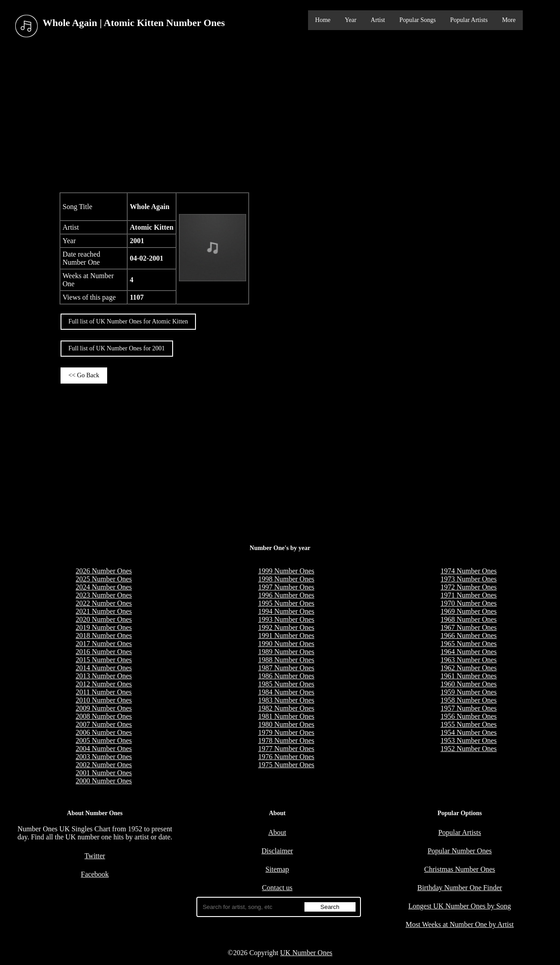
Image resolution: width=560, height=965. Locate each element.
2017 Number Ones (104, 644)
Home (323, 20)
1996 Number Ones (286, 595)
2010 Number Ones (104, 700)
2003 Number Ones (104, 757)
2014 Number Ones (104, 668)
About (277, 832)
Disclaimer (277, 851)
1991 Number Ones (286, 635)
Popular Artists (469, 20)
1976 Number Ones (286, 757)
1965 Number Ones (469, 644)
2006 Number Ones (104, 732)
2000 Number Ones (104, 781)
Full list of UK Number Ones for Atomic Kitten (128, 321)
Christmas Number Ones (460, 869)
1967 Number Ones (469, 627)
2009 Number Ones (104, 708)
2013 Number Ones (104, 676)
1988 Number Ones (286, 660)
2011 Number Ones (104, 692)
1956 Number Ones (469, 716)
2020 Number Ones (104, 619)
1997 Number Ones (286, 587)
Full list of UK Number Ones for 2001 (117, 348)
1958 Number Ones (469, 700)
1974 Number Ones (469, 571)
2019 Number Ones (104, 627)
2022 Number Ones (104, 603)
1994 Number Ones (286, 611)
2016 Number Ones (104, 652)
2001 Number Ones (104, 773)
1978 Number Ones (286, 740)
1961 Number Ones (469, 676)
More (509, 20)
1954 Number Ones (469, 732)
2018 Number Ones (104, 635)
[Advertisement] (280, 116)
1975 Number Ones (286, 765)
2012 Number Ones (104, 684)
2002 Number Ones (104, 765)
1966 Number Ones (469, 635)
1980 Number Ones (286, 724)
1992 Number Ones (286, 627)
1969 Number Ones (469, 611)
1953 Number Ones (469, 740)
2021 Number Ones (104, 611)
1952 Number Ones (469, 749)
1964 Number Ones (469, 652)
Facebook (95, 874)
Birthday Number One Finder (460, 888)
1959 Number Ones (469, 692)
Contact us (277, 888)
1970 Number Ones (469, 603)
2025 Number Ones (104, 579)
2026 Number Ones (104, 571)
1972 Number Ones (469, 587)
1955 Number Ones (469, 724)
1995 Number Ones (286, 603)
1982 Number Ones (286, 708)
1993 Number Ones (286, 619)
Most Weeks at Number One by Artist (460, 924)
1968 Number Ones (469, 619)
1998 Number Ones (286, 579)
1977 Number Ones (286, 749)
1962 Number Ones (469, 668)
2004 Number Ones (104, 749)
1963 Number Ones (469, 660)
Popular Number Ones (460, 851)
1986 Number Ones (286, 676)
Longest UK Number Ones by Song (460, 906)
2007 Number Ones (104, 724)
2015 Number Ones (104, 660)
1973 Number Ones (469, 579)
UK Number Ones (306, 953)
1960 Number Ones (469, 684)
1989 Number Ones (286, 652)
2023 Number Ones (104, 595)
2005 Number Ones (104, 740)
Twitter (95, 856)
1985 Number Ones (286, 684)
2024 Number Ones (104, 587)
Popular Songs (418, 20)
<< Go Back (84, 375)
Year (351, 20)
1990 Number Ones (286, 644)
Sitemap (277, 869)
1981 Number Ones (286, 716)
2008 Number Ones (104, 716)
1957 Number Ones (469, 708)
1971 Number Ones (469, 595)
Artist (378, 20)
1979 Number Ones (286, 732)
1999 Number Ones (286, 571)
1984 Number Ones (286, 692)
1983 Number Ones (286, 700)
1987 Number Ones (286, 668)
